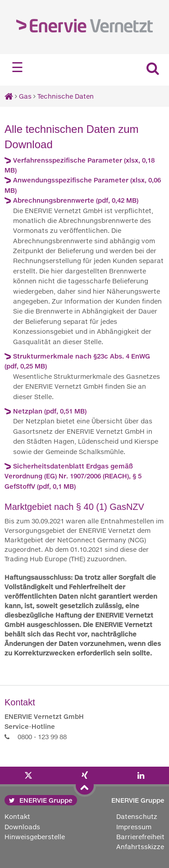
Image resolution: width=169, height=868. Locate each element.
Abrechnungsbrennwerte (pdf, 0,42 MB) (76, 200)
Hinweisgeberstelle (35, 837)
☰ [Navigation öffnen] (17, 67)
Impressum (134, 827)
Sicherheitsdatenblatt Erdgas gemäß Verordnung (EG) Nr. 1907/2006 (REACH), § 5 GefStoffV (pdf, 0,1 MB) (73, 476)
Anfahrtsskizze (140, 847)
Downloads (22, 827)
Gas (25, 96)
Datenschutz (137, 816)
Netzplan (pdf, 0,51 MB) (50, 411)
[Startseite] (9, 96)
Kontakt (17, 816)
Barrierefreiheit (140, 837)
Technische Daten (66, 96)
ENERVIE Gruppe (41, 800)
